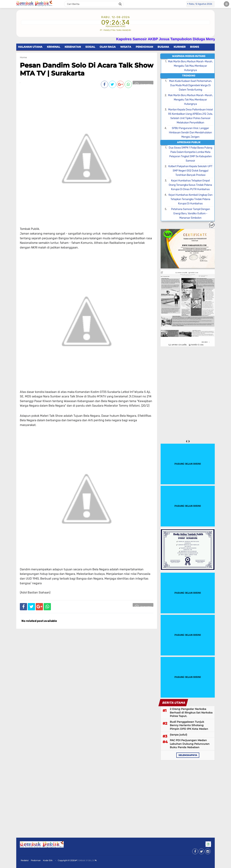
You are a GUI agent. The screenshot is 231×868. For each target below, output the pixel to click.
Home (23, 57)
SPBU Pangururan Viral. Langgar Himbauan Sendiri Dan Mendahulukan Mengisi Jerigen (190, 133)
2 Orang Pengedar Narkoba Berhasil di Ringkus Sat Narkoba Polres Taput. (191, 712)
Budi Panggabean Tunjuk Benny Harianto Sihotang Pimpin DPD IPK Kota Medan (189, 725)
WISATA (126, 47)
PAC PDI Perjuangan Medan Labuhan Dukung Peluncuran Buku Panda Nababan (190, 744)
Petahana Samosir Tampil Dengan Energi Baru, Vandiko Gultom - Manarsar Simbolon (190, 214)
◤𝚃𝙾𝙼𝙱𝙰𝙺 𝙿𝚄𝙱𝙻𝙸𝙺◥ (86, 860)
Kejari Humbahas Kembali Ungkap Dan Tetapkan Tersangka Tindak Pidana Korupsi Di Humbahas (190, 199)
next (189, 441)
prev (186, 441)
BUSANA (163, 47)
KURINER (180, 47)
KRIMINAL (54, 47)
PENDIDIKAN (144, 47)
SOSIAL (90, 47)
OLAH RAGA (108, 47)
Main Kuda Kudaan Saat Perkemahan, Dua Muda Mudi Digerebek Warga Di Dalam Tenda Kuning (190, 85)
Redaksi (25, 860)
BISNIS (195, 47)
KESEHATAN (73, 47)
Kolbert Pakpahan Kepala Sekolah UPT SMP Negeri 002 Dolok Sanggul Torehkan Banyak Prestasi (190, 171)
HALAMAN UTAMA (30, 47)
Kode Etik (48, 860)
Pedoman (36, 860)
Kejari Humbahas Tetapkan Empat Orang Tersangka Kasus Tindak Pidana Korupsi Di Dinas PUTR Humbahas (190, 185)
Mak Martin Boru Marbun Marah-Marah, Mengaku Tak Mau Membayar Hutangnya (190, 66)
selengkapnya (188, 755)
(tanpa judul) (178, 735)
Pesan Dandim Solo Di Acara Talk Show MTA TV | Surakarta (87, 69)
